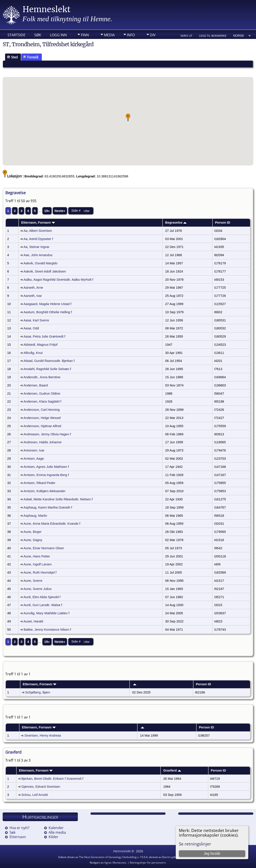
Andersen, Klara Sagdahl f (42, 401)
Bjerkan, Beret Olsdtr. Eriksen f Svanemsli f (52, 779)
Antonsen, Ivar (34, 450)
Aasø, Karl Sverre (36, 320)
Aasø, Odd (31, 328)
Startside (16, 35)
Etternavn (18, 837)
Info (131, 35)
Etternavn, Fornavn (38, 223)
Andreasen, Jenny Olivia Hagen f (47, 434)
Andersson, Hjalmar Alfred (42, 426)
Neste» (60, 211)
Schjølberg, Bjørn (38, 692)
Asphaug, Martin (35, 516)
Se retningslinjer (195, 844)
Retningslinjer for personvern (148, 863)
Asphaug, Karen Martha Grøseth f (48, 507)
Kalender (56, 828)
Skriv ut (186, 36)
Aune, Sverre (33, 581)
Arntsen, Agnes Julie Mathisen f (46, 467)
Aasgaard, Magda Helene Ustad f (47, 304)
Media (109, 35)
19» (47, 211)
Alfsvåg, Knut (33, 353)
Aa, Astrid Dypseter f (38, 239)
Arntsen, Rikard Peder (39, 483)
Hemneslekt (47, 9)
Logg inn (58, 35)
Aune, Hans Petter (37, 556)
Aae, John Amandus (38, 255)
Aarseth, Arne (33, 288)
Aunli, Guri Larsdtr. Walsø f (43, 605)
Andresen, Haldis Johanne (42, 442)
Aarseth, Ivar (33, 296)
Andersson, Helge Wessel (42, 418)
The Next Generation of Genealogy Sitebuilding (108, 857)
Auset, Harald (33, 621)
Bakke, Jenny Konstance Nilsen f (47, 630)
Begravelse (176, 223)
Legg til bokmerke (213, 36)
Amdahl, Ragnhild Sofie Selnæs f (47, 369)
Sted (12, 57)
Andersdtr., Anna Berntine (42, 377)
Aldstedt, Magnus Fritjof (40, 345)
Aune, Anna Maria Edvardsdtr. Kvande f (52, 524)
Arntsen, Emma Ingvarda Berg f (46, 475)
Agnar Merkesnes (115, 863)
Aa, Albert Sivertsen (38, 231)
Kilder (53, 837)
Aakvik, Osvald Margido (40, 263)
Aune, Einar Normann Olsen (44, 548)
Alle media (57, 832)
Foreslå (31, 57)
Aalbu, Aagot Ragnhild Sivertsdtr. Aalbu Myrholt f (58, 280)
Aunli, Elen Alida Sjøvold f (42, 597)
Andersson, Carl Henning (42, 410)
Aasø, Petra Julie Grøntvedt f (44, 336)
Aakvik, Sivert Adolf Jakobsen (45, 271)
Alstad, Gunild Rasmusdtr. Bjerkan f (49, 361)
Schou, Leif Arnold (35, 795)
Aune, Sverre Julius (37, 589)
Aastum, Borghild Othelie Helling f (48, 312)
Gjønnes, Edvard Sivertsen (41, 787)
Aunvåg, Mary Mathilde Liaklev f (46, 613)
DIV (153, 35)
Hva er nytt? (19, 828)
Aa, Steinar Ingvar (36, 247)
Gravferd (172, 770)
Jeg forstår (212, 854)
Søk (38, 35)
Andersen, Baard (36, 385)
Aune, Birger (32, 532)
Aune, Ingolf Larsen (37, 564)
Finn (85, 35)
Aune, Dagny (33, 540)
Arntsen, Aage (34, 459)
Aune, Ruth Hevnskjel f (40, 572)
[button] (128, 117)
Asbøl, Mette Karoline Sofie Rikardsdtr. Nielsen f (58, 499)
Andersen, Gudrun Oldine (42, 394)
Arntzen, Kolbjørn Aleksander (44, 491)
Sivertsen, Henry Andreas (43, 735)
